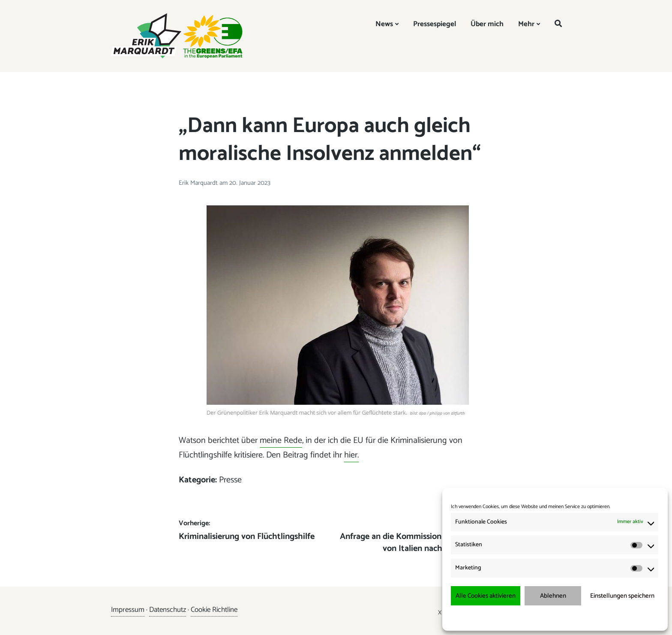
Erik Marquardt (199, 183)
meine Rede (281, 441)
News (384, 24)
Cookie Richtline (214, 610)
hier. (351, 455)
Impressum (600, 618)
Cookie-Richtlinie (516, 618)
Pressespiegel (435, 24)
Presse (230, 480)
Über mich (487, 24)
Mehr (526, 24)
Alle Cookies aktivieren (486, 596)
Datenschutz (168, 610)
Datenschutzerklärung (561, 618)
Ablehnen (553, 596)
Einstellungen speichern (622, 596)
